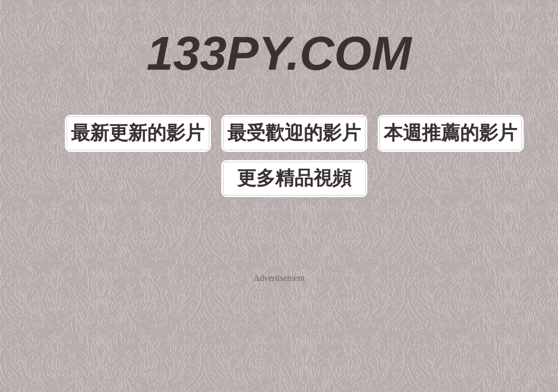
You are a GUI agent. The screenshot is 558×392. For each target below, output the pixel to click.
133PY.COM (279, 53)
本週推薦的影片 (450, 133)
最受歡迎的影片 (294, 133)
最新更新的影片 (138, 133)
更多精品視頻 (294, 178)
